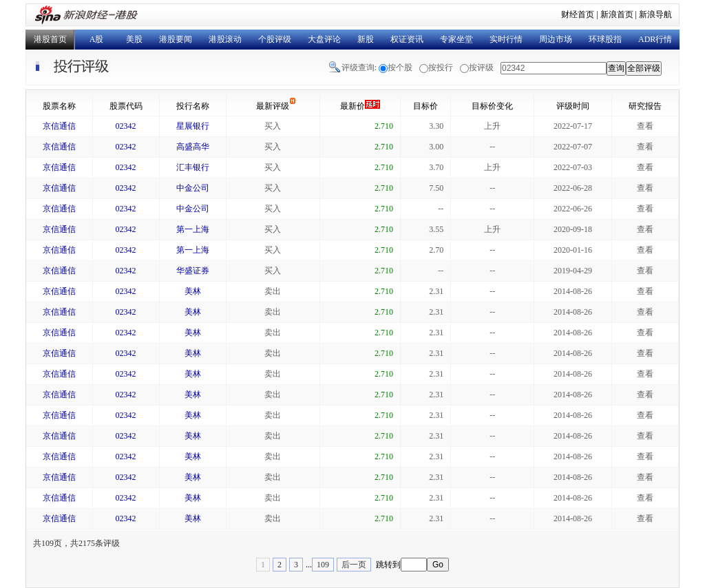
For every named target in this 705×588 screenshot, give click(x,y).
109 (323, 565)
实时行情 (506, 39)
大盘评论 (324, 39)
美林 (193, 291)
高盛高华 (193, 147)
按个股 (400, 67)
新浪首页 (617, 14)
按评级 (481, 67)
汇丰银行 (193, 167)
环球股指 (605, 39)
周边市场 (556, 39)
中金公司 (193, 188)
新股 (366, 39)
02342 (126, 126)
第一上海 (193, 229)
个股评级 (275, 39)
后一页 (354, 565)
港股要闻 (176, 39)
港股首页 (50, 39)
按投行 (441, 67)
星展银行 (193, 126)
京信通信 (59, 126)
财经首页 (578, 14)
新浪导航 (655, 14)
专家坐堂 (456, 39)
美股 (134, 39)
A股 (97, 39)
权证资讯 (407, 39)
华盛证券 (193, 271)
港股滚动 (225, 39)
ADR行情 (655, 39)
